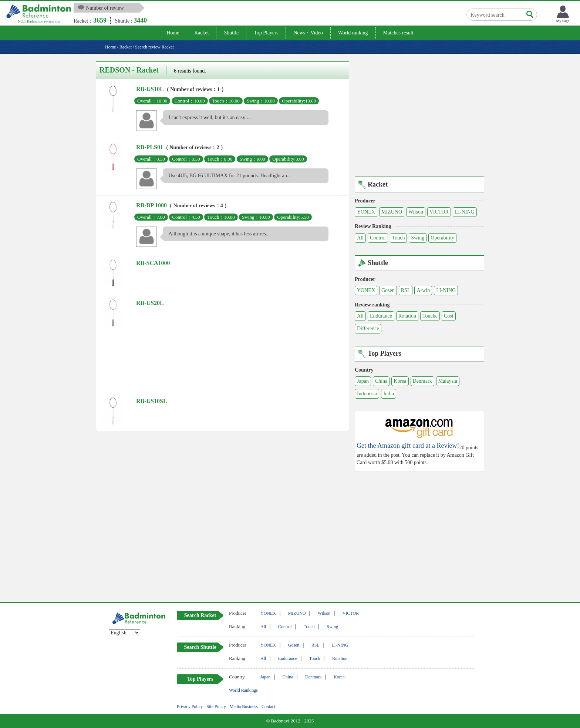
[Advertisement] (222, 364)
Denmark (422, 381)
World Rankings (243, 690)
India (389, 394)
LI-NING (465, 212)
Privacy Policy (190, 707)
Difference (368, 328)
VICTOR (439, 212)
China (381, 381)
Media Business (244, 707)
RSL (406, 290)
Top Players (266, 33)
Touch (399, 238)
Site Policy (216, 707)
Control (378, 238)
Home (173, 33)
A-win (423, 290)
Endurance (381, 316)
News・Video (308, 33)
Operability (442, 238)
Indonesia (367, 394)
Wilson (416, 212)
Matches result (398, 33)
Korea (400, 381)
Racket (202, 33)
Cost (449, 316)
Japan (363, 381)
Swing (418, 238)
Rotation (407, 316)
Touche (430, 316)
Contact (268, 707)
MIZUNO (392, 212)
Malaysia (448, 381)
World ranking (353, 33)
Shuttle (231, 33)
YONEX (366, 212)
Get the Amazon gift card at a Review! (408, 446)
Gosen (388, 290)
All (360, 238)
